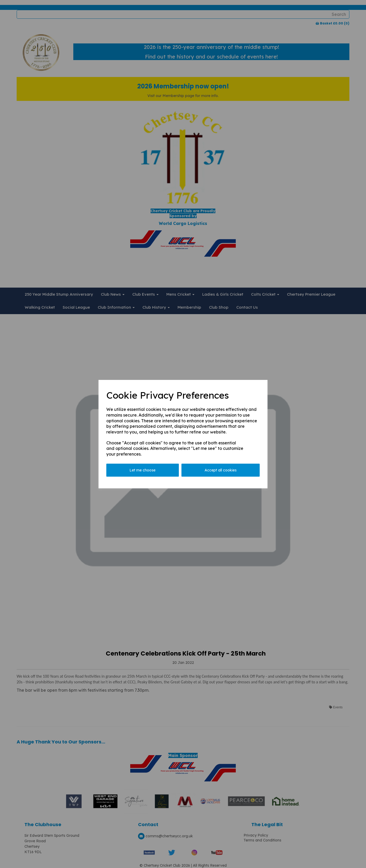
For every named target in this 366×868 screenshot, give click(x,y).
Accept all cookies (221, 470)
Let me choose (142, 470)
